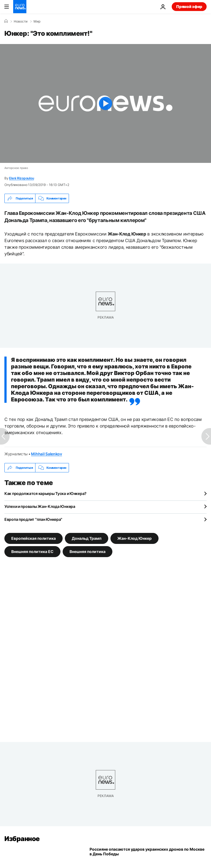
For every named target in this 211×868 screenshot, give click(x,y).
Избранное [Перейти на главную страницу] (22, 839)
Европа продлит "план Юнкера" (33, 519)
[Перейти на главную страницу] (20, 7)
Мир (37, 21)
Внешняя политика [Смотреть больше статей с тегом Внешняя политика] (88, 551)
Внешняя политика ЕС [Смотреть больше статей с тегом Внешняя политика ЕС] (32, 551)
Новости (21, 21)
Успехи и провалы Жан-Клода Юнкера (40, 506)
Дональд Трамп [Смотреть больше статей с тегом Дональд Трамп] (87, 538)
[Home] (6, 21)
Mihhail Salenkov (47, 454)
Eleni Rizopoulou (21, 178)
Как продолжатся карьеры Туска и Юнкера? (45, 493)
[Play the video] (105, 103)
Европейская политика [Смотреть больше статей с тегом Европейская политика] (34, 538)
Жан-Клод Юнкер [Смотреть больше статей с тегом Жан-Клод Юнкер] (134, 538)
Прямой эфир (189, 6)
